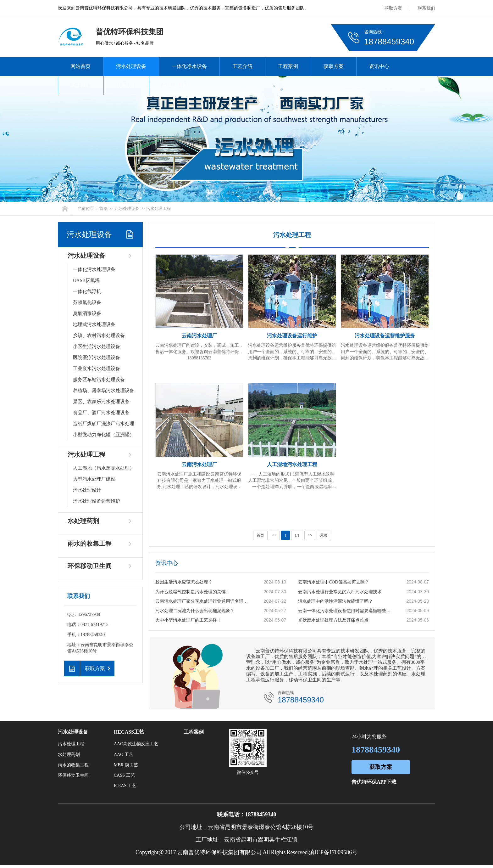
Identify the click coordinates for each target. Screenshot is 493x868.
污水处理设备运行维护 (292, 336)
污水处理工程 (158, 209)
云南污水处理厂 (199, 336)
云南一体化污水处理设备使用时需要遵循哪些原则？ (346, 611)
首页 (103, 209)
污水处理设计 (87, 490)
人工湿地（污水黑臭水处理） (104, 468)
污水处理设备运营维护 (97, 501)
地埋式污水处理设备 (94, 324)
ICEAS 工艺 (125, 786)
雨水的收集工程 (90, 544)
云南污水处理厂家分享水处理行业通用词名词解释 (203, 601)
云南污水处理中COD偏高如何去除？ (334, 582)
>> (310, 535)
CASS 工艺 (124, 775)
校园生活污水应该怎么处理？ (184, 582)
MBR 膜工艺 (126, 765)
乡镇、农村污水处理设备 (99, 335)
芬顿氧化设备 (87, 302)
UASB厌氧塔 (86, 280)
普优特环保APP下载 (374, 782)
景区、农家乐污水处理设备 (101, 402)
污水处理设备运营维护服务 (385, 336)
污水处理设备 (131, 66)
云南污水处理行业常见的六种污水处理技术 (340, 592)
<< (274, 535)
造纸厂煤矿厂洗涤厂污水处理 (104, 424)
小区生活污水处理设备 (97, 347)
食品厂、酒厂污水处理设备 (101, 413)
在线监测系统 (177, 85)
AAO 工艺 (124, 755)
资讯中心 (379, 66)
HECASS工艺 (129, 732)
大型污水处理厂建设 (94, 479)
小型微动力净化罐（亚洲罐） (104, 435)
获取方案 (393, 8)
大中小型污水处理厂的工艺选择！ (188, 620)
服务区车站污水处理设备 (99, 380)
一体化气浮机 (87, 291)
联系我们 (426, 8)
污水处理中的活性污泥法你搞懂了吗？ (335, 601)
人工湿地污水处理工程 (292, 464)
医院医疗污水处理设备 (97, 358)
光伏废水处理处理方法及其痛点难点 (333, 620)
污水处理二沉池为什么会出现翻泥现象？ (195, 611)
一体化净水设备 (189, 66)
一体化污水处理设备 (94, 269)
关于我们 (81, 85)
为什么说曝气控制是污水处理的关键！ (193, 592)
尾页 (324, 535)
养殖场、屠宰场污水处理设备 (104, 391)
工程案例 (288, 66)
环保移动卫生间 (90, 566)
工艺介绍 (242, 66)
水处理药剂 (83, 521)
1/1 (297, 535)
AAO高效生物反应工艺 (136, 744)
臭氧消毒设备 (87, 313)
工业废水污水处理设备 (97, 369)
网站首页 (80, 66)
